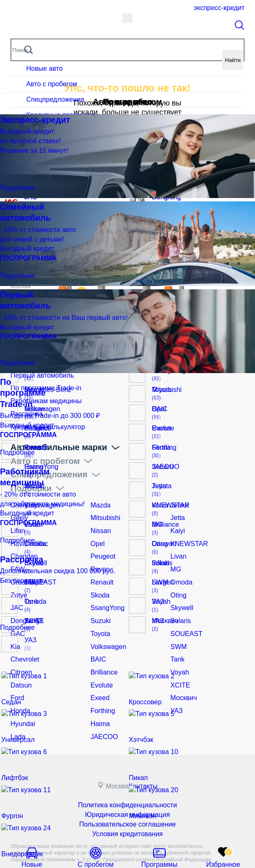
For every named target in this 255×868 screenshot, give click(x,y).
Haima (99, 697)
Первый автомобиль (38, 374)
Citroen (20, 650)
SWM (177, 627)
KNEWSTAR (187, 533)
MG (175, 556)
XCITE (179, 662)
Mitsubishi (104, 510)
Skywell (180, 592)
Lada (17, 708)
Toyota (99, 615)
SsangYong (105, 592)
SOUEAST (184, 615)
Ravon (99, 556)
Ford (17, 673)
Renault (101, 568)
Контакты (147, 758)
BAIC (98, 639)
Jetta (177, 510)
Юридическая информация (128, 784)
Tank (177, 639)
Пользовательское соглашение (127, 793)
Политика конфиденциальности (128, 776)
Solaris (179, 603)
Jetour (178, 498)
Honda (19, 685)
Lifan (17, 522)
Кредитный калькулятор (43, 421)
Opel (97, 533)
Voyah (178, 650)
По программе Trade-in (42, 386)
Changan (22, 545)
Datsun (20, 662)
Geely (18, 510)
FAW (17, 556)
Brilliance (103, 650)
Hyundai (21, 697)
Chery (18, 498)
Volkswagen (106, 627)
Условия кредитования (127, 801)
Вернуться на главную (127, 148)
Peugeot (101, 545)
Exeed (99, 673)
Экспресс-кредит (219, 8)
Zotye (18, 580)
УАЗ (176, 685)
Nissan (100, 522)
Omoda (180, 568)
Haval (18, 533)
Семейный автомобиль (42, 363)
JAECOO (103, 708)
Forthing (101, 685)
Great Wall (24, 568)
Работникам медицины (42, 398)
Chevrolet (23, 639)
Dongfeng (23, 603)
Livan (177, 545)
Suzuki (99, 603)
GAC (17, 615)
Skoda (99, 580)
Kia (15, 627)
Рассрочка (25, 410)
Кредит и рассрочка (52, 335)
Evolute (100, 662)
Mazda (99, 498)
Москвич (182, 673)
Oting (177, 580)
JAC (16, 592)
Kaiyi (177, 522)
